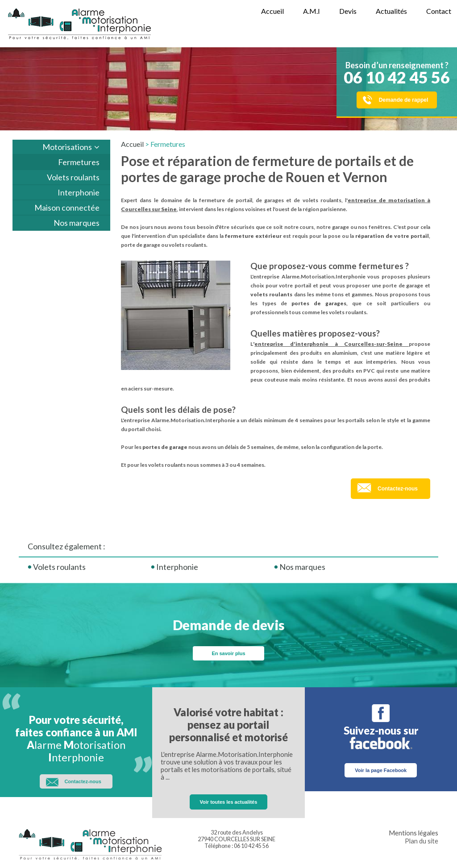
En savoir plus (228, 653)
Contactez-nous (398, 489)
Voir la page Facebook (381, 770)
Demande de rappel (404, 100)
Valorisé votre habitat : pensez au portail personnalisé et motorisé (228, 725)
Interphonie (79, 192)
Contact (439, 11)
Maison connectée (67, 208)
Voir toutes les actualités (229, 802)
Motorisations (67, 147)
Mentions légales (413, 833)
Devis (348, 11)
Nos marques (77, 223)
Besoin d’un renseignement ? (397, 74)
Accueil (272, 11)
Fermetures (79, 162)
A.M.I (312, 11)
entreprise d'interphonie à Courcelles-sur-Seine (332, 344)
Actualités (391, 11)
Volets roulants (73, 177)
